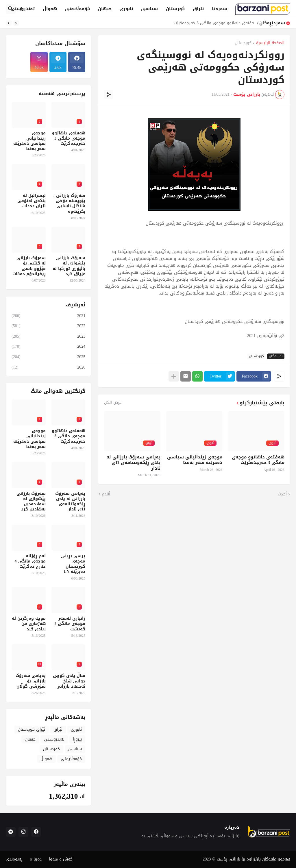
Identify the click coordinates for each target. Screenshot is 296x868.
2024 (48, 346)
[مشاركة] (109, 95)
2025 (48, 357)
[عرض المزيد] (174, 376)
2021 (48, 316)
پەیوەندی (14, 859)
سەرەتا (220, 9)
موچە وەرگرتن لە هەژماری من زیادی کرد (29, 624)
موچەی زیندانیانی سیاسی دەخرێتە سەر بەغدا (195, 460)
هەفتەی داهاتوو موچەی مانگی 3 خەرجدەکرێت (212, 23)
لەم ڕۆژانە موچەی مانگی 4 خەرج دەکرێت (30, 561)
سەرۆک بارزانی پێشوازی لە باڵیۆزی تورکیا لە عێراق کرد (69, 266)
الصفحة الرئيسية (270, 44)
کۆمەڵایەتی (77, 9)
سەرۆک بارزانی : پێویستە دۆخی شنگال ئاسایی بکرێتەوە (70, 204)
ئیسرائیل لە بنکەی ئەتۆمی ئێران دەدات (32, 201)
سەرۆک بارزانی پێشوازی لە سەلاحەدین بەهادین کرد (31, 502)
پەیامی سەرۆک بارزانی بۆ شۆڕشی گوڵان (31, 681)
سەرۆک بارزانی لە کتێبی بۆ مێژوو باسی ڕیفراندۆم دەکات (29, 266)
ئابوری (126, 9)
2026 (48, 367)
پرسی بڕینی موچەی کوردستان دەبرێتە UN (73, 564)
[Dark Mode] (22, 9)
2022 (48, 326)
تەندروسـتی (54, 739)
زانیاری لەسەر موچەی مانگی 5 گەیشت (70, 624)
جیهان (105, 9)
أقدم (106, 494)
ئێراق (198, 9)
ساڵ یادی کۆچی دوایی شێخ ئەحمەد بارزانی (69, 681)
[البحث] (11, 9)
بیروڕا (77, 739)
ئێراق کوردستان (32, 729)
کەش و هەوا (61, 859)
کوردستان (243, 44)
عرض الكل (113, 403)
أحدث (282, 494)
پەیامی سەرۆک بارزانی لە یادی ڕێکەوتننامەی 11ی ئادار (133, 463)
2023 (48, 336)
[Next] (9, 23)
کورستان (175, 9)
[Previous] (16, 23)
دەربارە (36, 859)
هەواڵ (50, 9)
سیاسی (149, 9)
